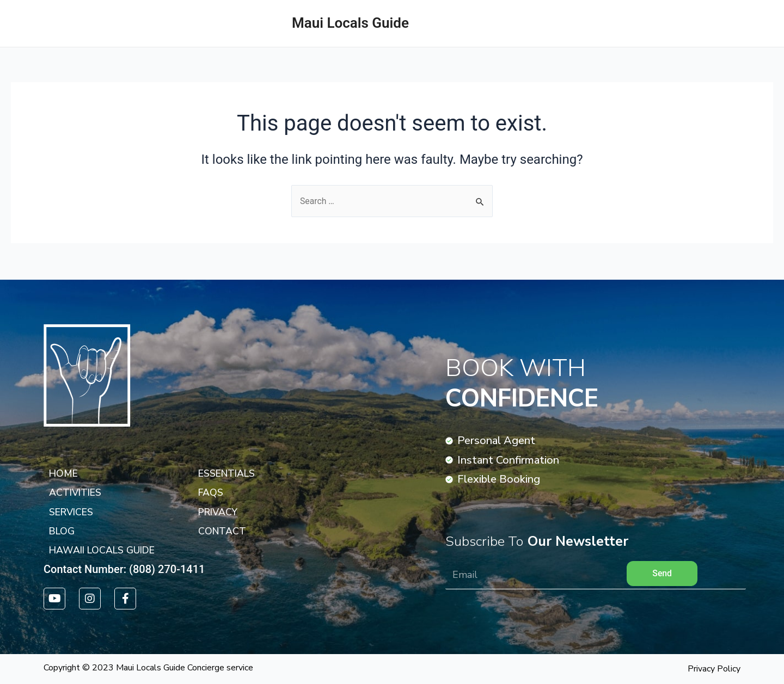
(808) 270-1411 (167, 569)
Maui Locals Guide (350, 23)
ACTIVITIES (742, 23)
